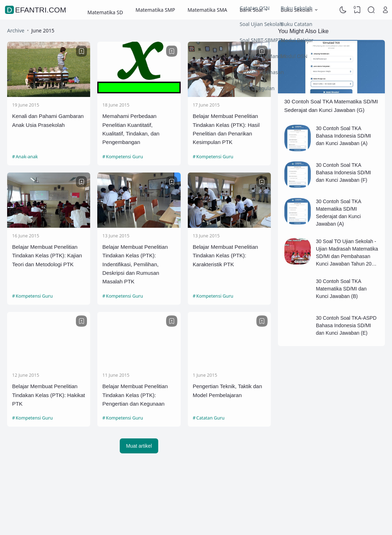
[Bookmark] (82, 51)
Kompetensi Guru (124, 157)
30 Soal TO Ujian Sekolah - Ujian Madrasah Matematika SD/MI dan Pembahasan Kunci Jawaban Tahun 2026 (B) (347, 256)
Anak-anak (27, 157)
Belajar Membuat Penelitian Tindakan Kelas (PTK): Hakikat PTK (49, 395)
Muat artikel (139, 446)
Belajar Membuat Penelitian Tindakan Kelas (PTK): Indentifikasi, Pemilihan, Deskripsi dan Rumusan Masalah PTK (135, 264)
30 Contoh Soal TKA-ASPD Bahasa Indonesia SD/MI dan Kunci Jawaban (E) (346, 325)
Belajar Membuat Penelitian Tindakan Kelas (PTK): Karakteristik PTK (225, 256)
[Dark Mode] (343, 10)
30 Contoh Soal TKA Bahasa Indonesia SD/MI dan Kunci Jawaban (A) (343, 136)
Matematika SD (105, 10)
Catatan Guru (210, 418)
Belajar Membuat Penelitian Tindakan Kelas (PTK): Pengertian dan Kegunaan (135, 395)
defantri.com (37, 10)
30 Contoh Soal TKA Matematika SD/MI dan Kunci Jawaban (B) (341, 289)
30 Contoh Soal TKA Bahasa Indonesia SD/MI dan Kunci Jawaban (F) (343, 173)
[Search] (371, 10)
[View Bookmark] (357, 10)
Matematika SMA (207, 10)
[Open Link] (385, 10)
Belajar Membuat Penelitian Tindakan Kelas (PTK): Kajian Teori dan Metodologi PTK (47, 256)
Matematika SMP (155, 10)
